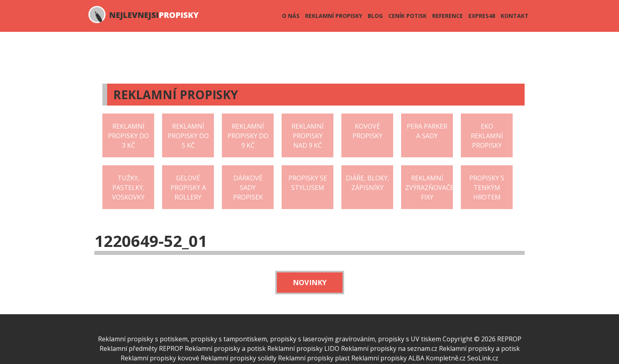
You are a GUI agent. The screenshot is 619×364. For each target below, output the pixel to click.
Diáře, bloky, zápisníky (367, 183)
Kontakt (515, 16)
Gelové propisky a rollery (188, 188)
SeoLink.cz (483, 358)
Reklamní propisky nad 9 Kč (308, 136)
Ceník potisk (407, 16)
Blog (375, 16)
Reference (448, 16)
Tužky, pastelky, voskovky (128, 188)
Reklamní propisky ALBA (388, 358)
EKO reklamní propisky (487, 136)
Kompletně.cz (446, 358)
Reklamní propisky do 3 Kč (128, 136)
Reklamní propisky (334, 16)
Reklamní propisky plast (314, 358)
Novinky (310, 282)
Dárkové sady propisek (248, 188)
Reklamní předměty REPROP (141, 348)
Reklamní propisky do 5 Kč (188, 136)
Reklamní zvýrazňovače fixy (429, 188)
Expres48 (482, 16)
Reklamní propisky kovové (160, 358)
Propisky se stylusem (308, 183)
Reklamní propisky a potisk (225, 348)
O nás (291, 16)
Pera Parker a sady (427, 131)
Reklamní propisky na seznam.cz (389, 348)
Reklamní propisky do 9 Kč (248, 136)
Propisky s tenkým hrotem (487, 188)
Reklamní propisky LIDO (303, 348)
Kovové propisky (367, 131)
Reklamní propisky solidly (239, 358)
